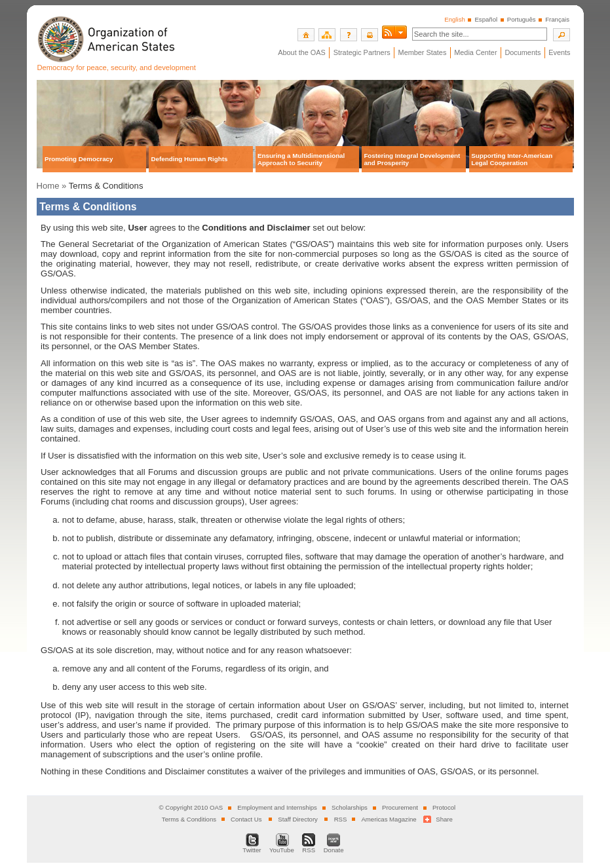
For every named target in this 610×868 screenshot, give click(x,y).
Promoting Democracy (79, 159)
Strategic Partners (362, 52)
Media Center (475, 52)
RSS (341, 819)
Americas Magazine (389, 819)
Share (444, 819)
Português (522, 19)
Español (486, 19)
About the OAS (302, 52)
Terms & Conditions (189, 819)
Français (557, 19)
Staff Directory (298, 819)
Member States (423, 52)
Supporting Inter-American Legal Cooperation (512, 159)
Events (559, 52)
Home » (52, 186)
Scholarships (350, 807)
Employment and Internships (277, 807)
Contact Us (246, 819)
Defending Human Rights (189, 159)
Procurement (400, 807)
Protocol (444, 807)
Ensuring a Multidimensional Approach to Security (301, 159)
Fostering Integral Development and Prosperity (412, 159)
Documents (523, 52)
